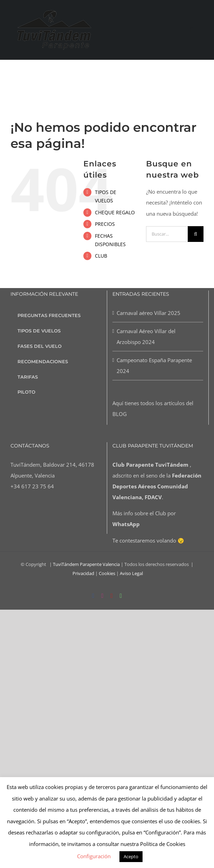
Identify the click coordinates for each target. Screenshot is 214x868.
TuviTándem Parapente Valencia (86, 564)
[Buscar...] (167, 234)
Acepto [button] (131, 856)
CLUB (101, 256)
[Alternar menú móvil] (202, 30)
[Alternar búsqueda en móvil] (192, 30)
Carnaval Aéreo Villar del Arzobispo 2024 (146, 336)
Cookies (107, 573)
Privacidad (83, 573)
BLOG (120, 414)
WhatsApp (126, 524)
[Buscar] (196, 234)
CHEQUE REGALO (115, 212)
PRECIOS (105, 224)
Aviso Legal (131, 573)
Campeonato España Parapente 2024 (154, 365)
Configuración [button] (94, 856)
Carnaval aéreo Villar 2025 (149, 313)
